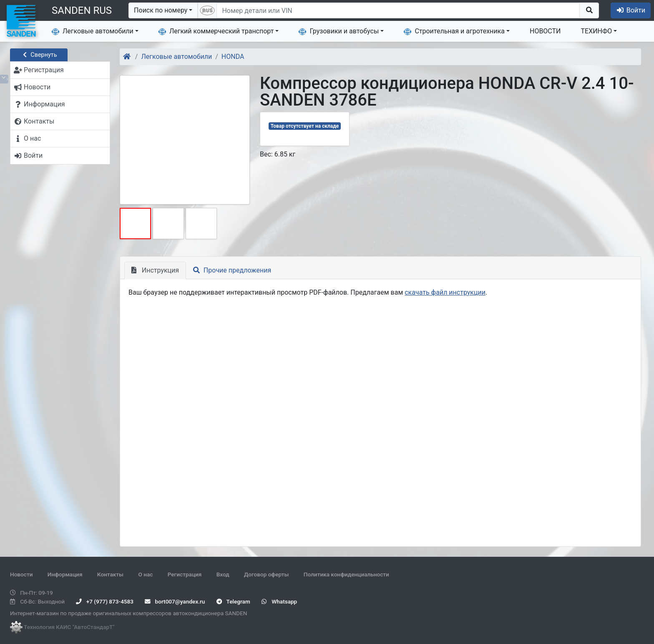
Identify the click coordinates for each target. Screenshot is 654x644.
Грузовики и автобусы (339, 31)
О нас (145, 574)
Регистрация (185, 574)
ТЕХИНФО (597, 31)
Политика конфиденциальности (346, 574)
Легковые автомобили (93, 31)
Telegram (233, 601)
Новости (21, 574)
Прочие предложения (232, 270)
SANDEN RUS (82, 10)
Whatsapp (279, 601)
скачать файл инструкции (445, 292)
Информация (65, 574)
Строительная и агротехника (454, 31)
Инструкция (155, 270)
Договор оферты (266, 574)
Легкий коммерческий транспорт (216, 31)
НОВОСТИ (545, 31)
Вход (223, 574)
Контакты (110, 574)
